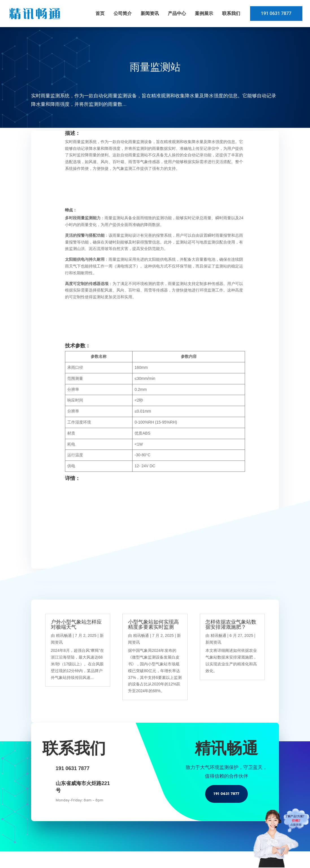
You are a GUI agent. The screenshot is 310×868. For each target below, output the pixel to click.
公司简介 (122, 13)
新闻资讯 (149, 13)
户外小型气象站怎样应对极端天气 (76, 624)
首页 (99, 13)
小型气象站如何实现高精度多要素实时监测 (153, 624)
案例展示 (203, 13)
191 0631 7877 (276, 13)
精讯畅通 (64, 635)
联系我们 (230, 13)
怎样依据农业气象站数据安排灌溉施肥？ (231, 624)
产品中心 (176, 13)
